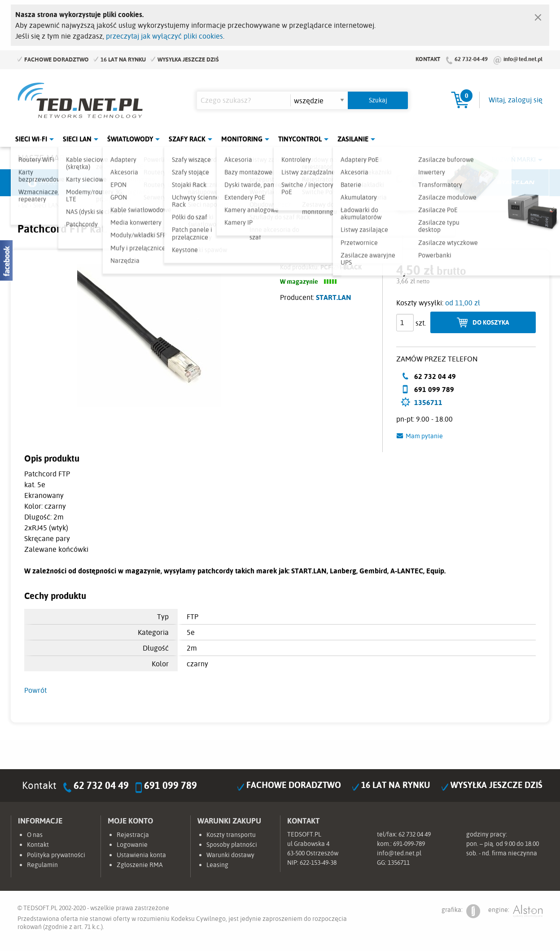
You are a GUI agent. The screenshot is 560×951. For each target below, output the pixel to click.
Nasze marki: (46, 158)
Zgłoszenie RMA (140, 865)
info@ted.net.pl (523, 59)
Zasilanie (353, 139)
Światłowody (130, 139)
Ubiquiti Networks (45, 183)
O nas (35, 835)
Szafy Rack (187, 139)
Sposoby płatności (232, 845)
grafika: (461, 911)
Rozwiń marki (514, 159)
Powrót (35, 690)
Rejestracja (133, 835)
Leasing (217, 865)
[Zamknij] (538, 15)
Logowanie (132, 845)
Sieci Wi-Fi (31, 139)
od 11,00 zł (463, 303)
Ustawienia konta (141, 855)
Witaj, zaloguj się (516, 100)
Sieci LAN (77, 139)
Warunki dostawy (230, 855)
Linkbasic (381, 183)
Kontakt (428, 59)
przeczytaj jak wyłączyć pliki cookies (164, 36)
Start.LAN (516, 183)
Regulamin (42, 865)
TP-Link (314, 183)
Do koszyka (491, 322)
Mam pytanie (424, 436)
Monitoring (242, 139)
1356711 (428, 402)
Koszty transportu (231, 835)
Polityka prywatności (56, 855)
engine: (515, 911)
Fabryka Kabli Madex (179, 183)
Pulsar (247, 183)
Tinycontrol (300, 139)
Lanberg (448, 183)
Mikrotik (112, 183)
